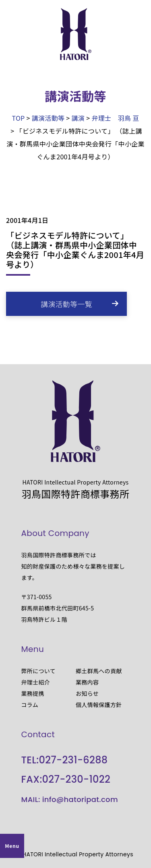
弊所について (39, 671)
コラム (30, 705)
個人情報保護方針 (99, 705)
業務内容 (87, 682)
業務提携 (33, 693)
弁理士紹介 (36, 682)
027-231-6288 (73, 760)
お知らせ (87, 693)
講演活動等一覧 (66, 304)
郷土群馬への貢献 (99, 671)
